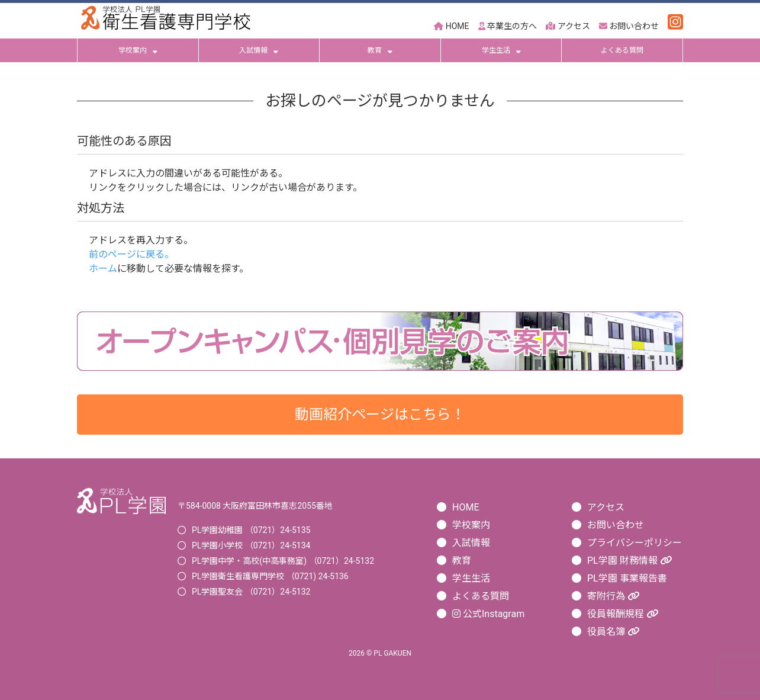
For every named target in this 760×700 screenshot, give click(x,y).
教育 (380, 50)
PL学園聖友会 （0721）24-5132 (251, 592)
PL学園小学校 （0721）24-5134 (251, 545)
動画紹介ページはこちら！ (380, 415)
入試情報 (259, 50)
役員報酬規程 (623, 614)
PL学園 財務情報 (629, 561)
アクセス (568, 26)
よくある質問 (622, 50)
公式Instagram (488, 614)
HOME (451, 26)
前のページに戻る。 (131, 254)
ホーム (103, 269)
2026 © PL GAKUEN (380, 653)
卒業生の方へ (508, 26)
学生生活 (501, 50)
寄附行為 (613, 596)
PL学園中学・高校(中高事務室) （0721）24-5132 (283, 561)
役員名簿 (613, 632)
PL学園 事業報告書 (627, 578)
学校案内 (138, 50)
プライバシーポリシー (635, 543)
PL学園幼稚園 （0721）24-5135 (251, 530)
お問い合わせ (629, 26)
